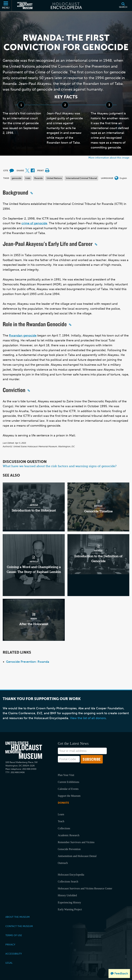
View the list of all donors (88, 718)
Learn (61, 814)
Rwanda (38, 178)
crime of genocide (34, 223)
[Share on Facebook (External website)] (33, 171)
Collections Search (68, 882)
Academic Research (69, 835)
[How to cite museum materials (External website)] (12, 171)
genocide (17, 178)
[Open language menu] (116, 178)
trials (28, 178)
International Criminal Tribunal (81, 178)
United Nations (54, 178)
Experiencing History (69, 902)
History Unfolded (67, 895)
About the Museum (17, 917)
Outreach (63, 863)
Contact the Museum (19, 926)
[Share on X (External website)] (27, 171)
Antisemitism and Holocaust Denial (77, 856)
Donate (63, 803)
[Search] (123, 6)
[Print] (47, 171)
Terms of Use (14, 935)
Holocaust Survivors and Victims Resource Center (85, 888)
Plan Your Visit (66, 775)
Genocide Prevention (69, 849)
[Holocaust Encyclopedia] (66, 6)
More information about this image (109, 158)
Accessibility (14, 954)
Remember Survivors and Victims (76, 842)
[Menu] (6, 6)
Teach (61, 821)
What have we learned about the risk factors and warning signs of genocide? (60, 466)
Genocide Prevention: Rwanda (28, 662)
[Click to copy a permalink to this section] (32, 193)
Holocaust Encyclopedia (71, 875)
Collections (64, 828)
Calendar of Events (68, 789)
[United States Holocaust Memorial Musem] (24, 750)
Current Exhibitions (69, 782)
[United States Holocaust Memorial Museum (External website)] (25, 6)
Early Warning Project (70, 909)
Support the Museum (69, 796)
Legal (9, 963)
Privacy (10, 945)
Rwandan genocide (23, 335)
